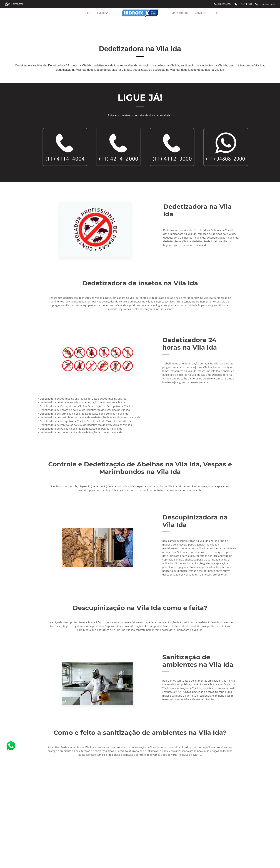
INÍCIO (88, 13)
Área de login (269, 4)
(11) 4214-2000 (245, 4)
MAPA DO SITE (180, 13)
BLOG (218, 13)
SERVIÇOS (202, 13)
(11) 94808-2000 (16, 4)
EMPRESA (103, 13)
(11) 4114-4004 (225, 4)
